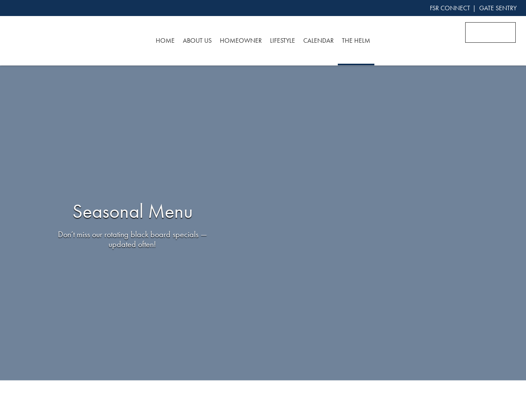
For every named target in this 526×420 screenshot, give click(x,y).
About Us (197, 40)
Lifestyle (283, 40)
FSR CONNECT (450, 8)
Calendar (318, 40)
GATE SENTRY (498, 8)
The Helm (356, 40)
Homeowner (241, 40)
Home (165, 40)
